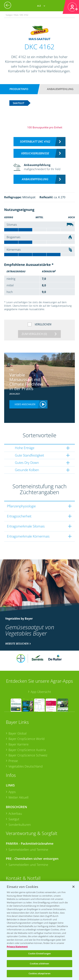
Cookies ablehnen (39, 964)
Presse (13, 761)
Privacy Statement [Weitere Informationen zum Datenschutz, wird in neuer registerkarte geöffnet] (17, 947)
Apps (12, 792)
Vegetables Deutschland (26, 766)
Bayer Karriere (19, 744)
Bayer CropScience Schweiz (28, 755)
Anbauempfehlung (60, 89)
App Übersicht (41, 692)
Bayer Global (17, 733)
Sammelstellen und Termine (28, 850)
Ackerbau (15, 813)
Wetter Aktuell (18, 797)
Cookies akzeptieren (39, 973)
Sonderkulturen (20, 825)
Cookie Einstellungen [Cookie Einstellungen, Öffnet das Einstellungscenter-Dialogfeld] (40, 953)
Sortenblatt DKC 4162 (35, 142)
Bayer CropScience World (27, 739)
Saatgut (14, 819)
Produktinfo (19, 89)
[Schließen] (73, 887)
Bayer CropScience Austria (27, 750)
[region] (39, 931)
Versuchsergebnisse (35, 153)
